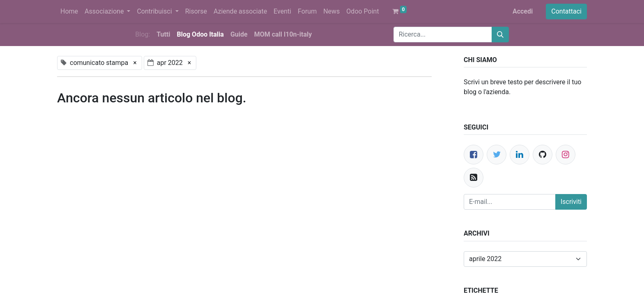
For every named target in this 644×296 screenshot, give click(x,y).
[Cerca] (500, 35)
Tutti (163, 34)
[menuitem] (69, 12)
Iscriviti (571, 202)
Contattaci (566, 11)
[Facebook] (474, 155)
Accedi (523, 11)
